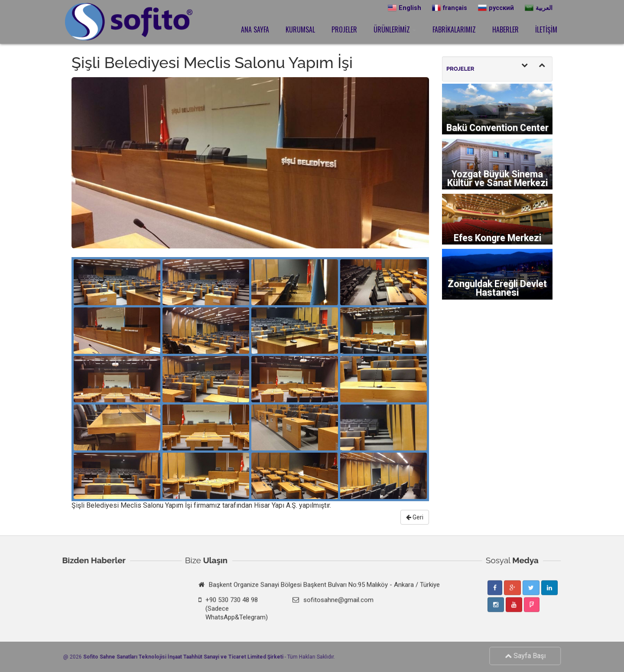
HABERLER (505, 29)
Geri (415, 517)
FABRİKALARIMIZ (454, 29)
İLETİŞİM (546, 29)
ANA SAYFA (255, 29)
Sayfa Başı (528, 656)
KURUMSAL (300, 29)
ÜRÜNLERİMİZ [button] (395, 29)
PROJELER (344, 29)
